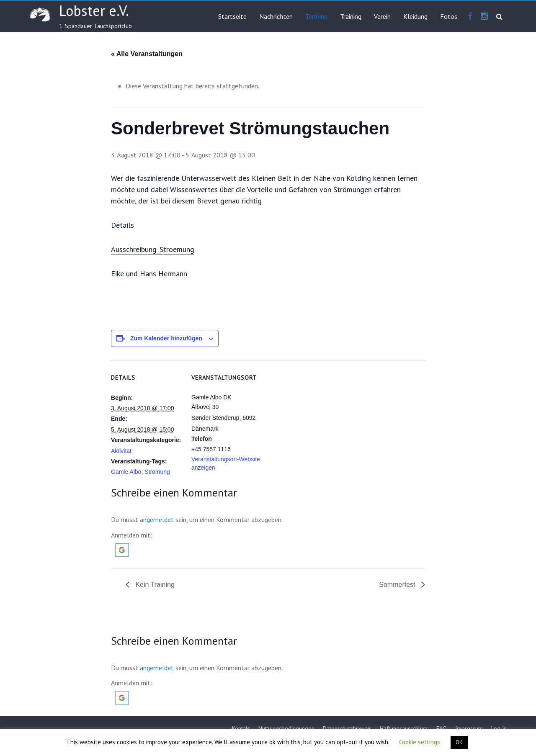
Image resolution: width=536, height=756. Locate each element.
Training (351, 16)
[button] (122, 548)
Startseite (232, 16)
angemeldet (157, 519)
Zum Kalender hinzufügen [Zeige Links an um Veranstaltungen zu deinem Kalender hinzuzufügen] (166, 338)
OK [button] (459, 742)
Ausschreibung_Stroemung (153, 249)
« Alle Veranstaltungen (147, 54)
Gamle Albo (126, 472)
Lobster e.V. (94, 10)
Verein (382, 16)
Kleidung (415, 16)
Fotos (449, 16)
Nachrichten (276, 16)
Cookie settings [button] (420, 742)
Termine (316, 16)
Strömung (157, 472)
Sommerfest (398, 585)
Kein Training (154, 585)
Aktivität (121, 451)
